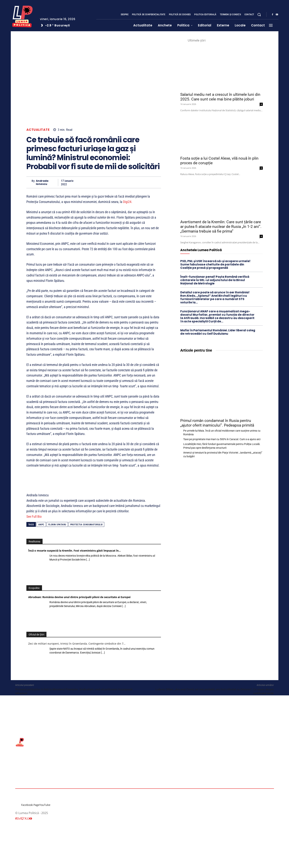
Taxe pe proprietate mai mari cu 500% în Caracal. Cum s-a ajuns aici (222, 439)
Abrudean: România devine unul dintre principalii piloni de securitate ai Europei (79, 597)
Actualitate (38, 130)
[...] (88, 560)
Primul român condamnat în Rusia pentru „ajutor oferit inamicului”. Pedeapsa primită (217, 423)
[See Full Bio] (44, 517)
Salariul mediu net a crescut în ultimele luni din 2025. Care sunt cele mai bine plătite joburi (220, 97)
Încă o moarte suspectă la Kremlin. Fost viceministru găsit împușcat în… (75, 551)
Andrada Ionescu (42, 182)
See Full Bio (34, 517)
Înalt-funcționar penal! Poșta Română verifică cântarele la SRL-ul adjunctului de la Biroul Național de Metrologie (215, 280)
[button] (259, 15)
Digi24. (128, 202)
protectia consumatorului (86, 525)
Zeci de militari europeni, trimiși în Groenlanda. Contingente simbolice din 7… (77, 644)
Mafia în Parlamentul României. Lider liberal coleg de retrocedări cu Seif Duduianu (218, 332)
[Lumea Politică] (22, 16)
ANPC (41, 525)
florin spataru (57, 525)
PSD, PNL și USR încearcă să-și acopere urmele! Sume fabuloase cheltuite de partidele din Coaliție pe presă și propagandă (215, 264)
